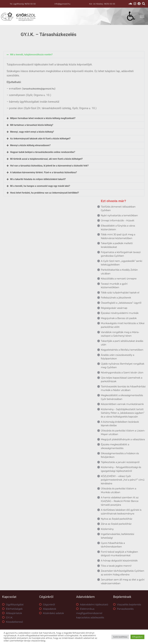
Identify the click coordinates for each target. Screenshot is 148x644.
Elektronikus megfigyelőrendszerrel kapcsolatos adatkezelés (90, 613)
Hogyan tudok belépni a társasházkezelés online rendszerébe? (43, 152)
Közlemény (107, 529)
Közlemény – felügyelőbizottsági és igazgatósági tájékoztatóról (121, 469)
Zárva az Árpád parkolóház (116, 524)
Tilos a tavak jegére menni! (116, 566)
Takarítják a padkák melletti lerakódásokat (117, 245)
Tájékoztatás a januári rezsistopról (120, 462)
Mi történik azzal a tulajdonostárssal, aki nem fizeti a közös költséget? (46, 159)
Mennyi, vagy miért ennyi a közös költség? (32, 132)
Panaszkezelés (123, 609)
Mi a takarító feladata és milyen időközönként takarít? (38, 179)
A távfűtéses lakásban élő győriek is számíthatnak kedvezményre (121, 512)
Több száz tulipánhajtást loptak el (120, 293)
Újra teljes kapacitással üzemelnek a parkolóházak (122, 380)
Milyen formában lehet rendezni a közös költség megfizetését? (43, 118)
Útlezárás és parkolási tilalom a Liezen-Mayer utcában (123, 433)
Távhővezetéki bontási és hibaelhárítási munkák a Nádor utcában (123, 388)
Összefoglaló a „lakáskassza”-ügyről (121, 303)
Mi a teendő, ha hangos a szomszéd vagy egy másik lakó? (40, 186)
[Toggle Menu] (142, 16)
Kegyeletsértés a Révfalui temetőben (122, 350)
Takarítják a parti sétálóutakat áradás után (122, 343)
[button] (74, 55)
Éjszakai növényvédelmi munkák (120, 313)
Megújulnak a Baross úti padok (119, 318)
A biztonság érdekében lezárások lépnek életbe (120, 424)
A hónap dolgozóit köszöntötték (119, 561)
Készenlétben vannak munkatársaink (122, 404)
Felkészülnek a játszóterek (116, 298)
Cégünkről (47, 605)
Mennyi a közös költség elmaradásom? (30, 145)
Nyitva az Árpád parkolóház (117, 519)
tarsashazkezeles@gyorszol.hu (39, 89)
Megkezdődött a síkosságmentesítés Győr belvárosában (122, 397)
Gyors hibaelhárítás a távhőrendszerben (113, 545)
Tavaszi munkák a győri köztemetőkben (114, 286)
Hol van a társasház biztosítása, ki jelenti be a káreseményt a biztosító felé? (49, 166)
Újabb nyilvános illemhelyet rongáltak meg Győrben (123, 366)
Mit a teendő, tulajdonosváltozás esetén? (31, 55)
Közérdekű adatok (52, 613)
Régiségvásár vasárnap (114, 308)
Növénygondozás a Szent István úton (122, 373)
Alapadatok (48, 609)
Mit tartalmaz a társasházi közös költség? (32, 125)
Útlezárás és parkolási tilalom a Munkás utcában (119, 490)
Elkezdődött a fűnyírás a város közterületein (118, 228)
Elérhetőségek (12, 609)
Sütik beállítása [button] (120, 637)
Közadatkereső (13, 622)
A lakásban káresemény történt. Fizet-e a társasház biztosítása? (44, 172)
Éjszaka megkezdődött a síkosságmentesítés (115, 446)
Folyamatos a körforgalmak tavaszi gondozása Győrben (121, 254)
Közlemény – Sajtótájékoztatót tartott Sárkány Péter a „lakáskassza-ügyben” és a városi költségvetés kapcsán (123, 413)
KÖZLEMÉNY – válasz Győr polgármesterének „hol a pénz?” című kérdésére (123, 480)
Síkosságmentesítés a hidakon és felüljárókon (120, 455)
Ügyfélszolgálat (13, 605)
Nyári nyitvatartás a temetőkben (119, 216)
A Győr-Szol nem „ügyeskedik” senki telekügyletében (122, 263)
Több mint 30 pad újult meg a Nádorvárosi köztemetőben (118, 236)
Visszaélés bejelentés (127, 605)
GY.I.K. (8, 618)
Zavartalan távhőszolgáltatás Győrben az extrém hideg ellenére (123, 573)
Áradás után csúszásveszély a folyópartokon (118, 357)
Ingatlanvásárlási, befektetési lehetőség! (118, 536)
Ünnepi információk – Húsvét (118, 221)
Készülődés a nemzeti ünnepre (119, 279)
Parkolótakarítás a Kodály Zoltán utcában (119, 272)
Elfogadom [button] (137, 637)
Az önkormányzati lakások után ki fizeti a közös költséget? (40, 139)
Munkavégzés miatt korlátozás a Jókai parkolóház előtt (123, 325)
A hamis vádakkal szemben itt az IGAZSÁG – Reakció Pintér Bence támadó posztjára (120, 501)
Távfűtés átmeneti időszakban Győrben (118, 209)
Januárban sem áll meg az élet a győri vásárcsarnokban (123, 582)
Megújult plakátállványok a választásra (123, 439)
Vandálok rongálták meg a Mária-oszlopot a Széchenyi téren (120, 334)
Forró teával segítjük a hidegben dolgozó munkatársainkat (119, 554)
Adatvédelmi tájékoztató (92, 605)
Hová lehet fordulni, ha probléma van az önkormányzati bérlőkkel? (45, 193)
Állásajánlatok (12, 613)
